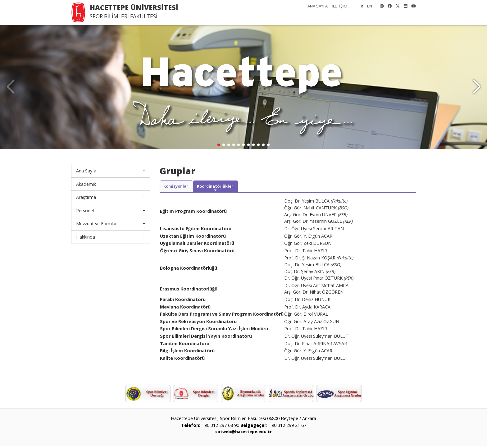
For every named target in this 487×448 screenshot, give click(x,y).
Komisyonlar (180, 187)
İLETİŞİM (339, 6)
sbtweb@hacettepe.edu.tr (243, 434)
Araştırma (86, 197)
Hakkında (86, 237)
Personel (85, 210)
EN (370, 6)
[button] (477, 87)
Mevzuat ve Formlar (96, 224)
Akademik (86, 184)
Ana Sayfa (86, 171)
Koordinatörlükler (227, 187)
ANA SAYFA (318, 6)
